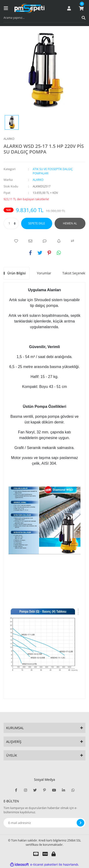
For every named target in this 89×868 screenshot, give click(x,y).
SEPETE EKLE (37, 223)
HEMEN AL (70, 223)
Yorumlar (44, 273)
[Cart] (81, 8)
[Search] (44, 18)
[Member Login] (69, 8)
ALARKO (9, 139)
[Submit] (80, 823)
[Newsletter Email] (44, 823)
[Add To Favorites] (16, 241)
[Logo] (29, 8)
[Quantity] (11, 223)
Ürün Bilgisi (16, 273)
